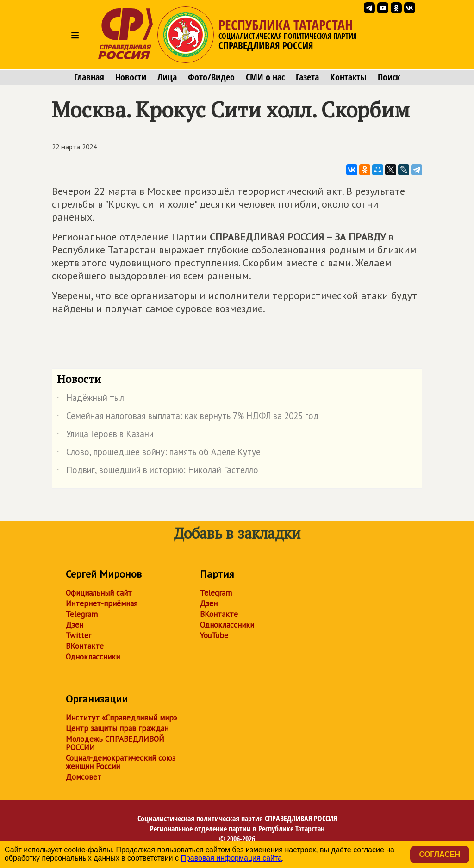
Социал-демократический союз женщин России (121, 762)
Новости (131, 77)
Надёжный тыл (90, 400)
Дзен (75, 625)
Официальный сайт (99, 593)
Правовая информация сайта (231, 858)
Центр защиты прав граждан (117, 728)
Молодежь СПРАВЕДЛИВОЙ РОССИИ (115, 743)
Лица (167, 77)
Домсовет (84, 777)
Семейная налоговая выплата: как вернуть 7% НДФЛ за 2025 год (188, 418)
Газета (307, 77)
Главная (89, 77)
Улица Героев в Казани (105, 436)
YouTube (214, 635)
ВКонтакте (85, 646)
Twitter (78, 635)
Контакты (348, 77)
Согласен (440, 854)
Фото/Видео (211, 77)
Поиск (389, 77)
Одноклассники (93, 657)
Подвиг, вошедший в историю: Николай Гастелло (158, 472)
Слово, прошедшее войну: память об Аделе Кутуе (159, 454)
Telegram (82, 614)
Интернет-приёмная (102, 603)
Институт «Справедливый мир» (122, 718)
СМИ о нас (265, 77)
